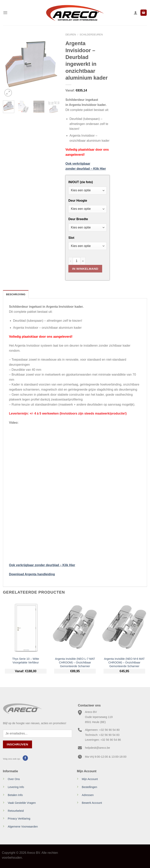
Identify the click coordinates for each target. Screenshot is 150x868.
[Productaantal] (77, 261)
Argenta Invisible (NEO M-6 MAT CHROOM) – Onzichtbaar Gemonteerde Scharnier (124, 662)
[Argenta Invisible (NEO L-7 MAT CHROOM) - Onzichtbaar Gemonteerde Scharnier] (75, 627)
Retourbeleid (16, 811)
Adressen (88, 795)
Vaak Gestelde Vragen (22, 803)
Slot (71, 238)
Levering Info (16, 787)
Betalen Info (15, 795)
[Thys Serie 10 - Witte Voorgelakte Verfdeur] (26, 627)
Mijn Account (90, 779)
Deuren (71, 35)
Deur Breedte (78, 219)
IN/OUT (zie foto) (81, 182)
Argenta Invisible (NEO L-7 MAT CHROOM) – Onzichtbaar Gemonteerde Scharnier (75, 662)
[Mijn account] (136, 13)
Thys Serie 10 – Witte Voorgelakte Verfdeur (26, 661)
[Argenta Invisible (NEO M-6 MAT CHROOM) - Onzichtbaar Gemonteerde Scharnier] (124, 627)
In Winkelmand (85, 269)
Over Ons (14, 779)
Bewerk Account (92, 803)
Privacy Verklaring (19, 819)
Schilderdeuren (91, 35)
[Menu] (5, 13)
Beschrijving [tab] (16, 294)
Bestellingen (89, 787)
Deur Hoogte (78, 201)
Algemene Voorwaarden (23, 827)
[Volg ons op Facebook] (25, 758)
